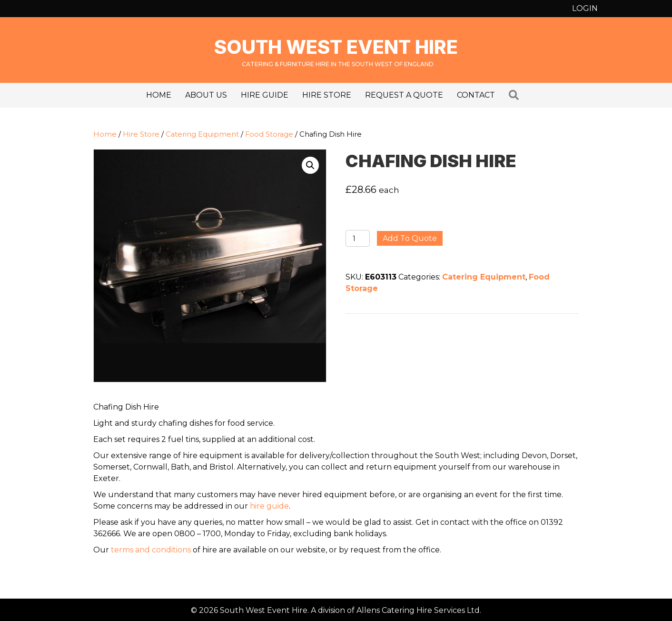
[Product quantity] (358, 238)
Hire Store (327, 95)
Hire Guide (265, 95)
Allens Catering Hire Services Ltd (418, 610)
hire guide (269, 506)
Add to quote (410, 238)
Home (159, 95)
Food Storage (269, 134)
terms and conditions (151, 550)
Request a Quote (404, 95)
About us (206, 95)
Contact (476, 95)
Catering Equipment (202, 134)
